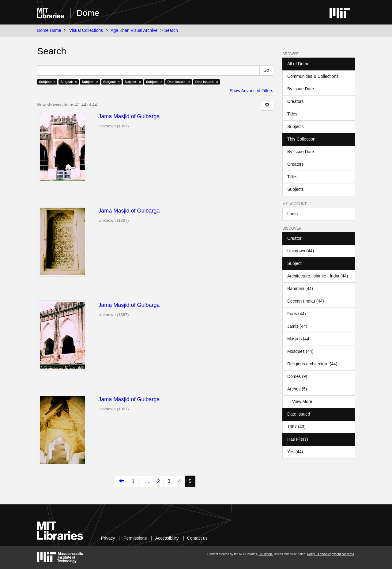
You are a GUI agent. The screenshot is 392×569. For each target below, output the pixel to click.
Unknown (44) (301, 251)
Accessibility (167, 538)
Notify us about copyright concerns (331, 554)
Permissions (135, 538)
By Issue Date (301, 89)
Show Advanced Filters (251, 91)
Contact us (197, 538)
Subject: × (47, 82)
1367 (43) (296, 427)
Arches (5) (297, 389)
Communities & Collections (313, 76)
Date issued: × (179, 82)
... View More (300, 401)
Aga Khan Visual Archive (134, 30)
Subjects (296, 126)
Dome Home (49, 30)
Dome (88, 13)
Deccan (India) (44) (306, 301)
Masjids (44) (299, 339)
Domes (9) (297, 376)
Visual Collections (86, 30)
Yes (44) (295, 452)
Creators (296, 101)
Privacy (108, 538)
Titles (292, 114)
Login (292, 214)
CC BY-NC (266, 554)
